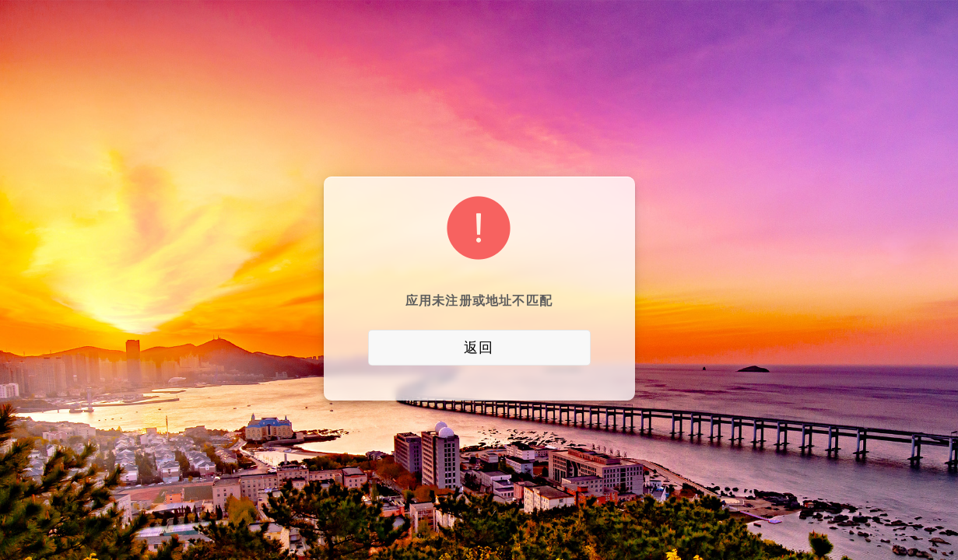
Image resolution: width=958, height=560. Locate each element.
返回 (479, 348)
